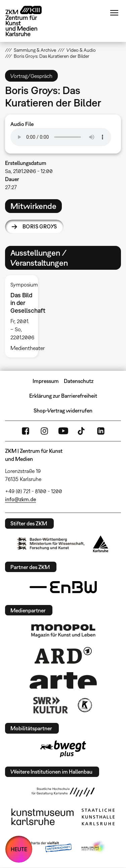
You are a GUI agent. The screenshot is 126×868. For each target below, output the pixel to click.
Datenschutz (79, 381)
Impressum (46, 381)
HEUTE (19, 849)
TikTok (82, 431)
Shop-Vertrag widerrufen (63, 410)
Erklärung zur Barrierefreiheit (63, 396)
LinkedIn (101, 431)
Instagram (44, 431)
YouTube (63, 431)
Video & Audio (81, 50)
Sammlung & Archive (35, 50)
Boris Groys (40, 226)
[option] (24, 316)
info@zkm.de (20, 499)
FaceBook (26, 431)
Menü (114, 13)
